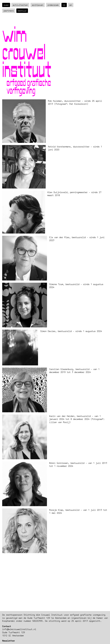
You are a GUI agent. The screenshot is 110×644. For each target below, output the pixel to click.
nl (64, 5)
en (71, 5)
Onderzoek (53, 5)
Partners (9, 11)
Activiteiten (20, 5)
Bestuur (22, 11)
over (6, 5)
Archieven (38, 5)
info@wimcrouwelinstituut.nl (19, 629)
